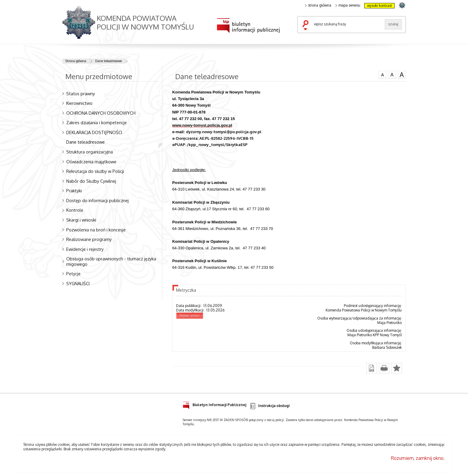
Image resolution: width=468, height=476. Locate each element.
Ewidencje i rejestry (85, 249)
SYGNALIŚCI (78, 283)
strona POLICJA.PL (402, 5)
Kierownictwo (79, 103)
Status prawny (81, 93)
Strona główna (76, 61)
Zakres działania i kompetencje (97, 122)
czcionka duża (402, 75)
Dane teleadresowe (108, 61)
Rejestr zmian (190, 316)
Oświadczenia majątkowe (91, 162)
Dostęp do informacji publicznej (97, 200)
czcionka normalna (382, 74)
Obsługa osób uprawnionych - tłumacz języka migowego (111, 261)
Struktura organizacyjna (90, 152)
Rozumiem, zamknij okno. (418, 458)
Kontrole (75, 210)
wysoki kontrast (380, 6)
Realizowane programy (89, 239)
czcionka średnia (392, 74)
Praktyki (74, 191)
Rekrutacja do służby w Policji (95, 171)
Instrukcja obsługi (269, 406)
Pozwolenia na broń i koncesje (96, 230)
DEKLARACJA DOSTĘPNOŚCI (94, 132)
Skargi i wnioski (81, 220)
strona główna (318, 5)
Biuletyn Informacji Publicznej (214, 404)
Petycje (73, 274)
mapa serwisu (348, 5)
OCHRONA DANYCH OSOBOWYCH (101, 113)
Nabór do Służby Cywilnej (91, 181)
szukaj (307, 26)
